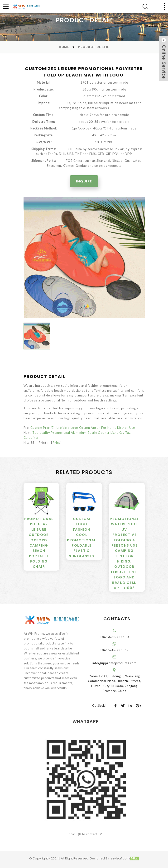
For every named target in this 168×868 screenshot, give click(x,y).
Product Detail (94, 47)
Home (64, 47)
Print (56, 443)
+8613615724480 (120, 637)
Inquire (84, 181)
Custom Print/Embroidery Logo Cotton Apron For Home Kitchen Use (83, 428)
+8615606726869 (120, 650)
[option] (84, 257)
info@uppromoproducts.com (120, 663)
